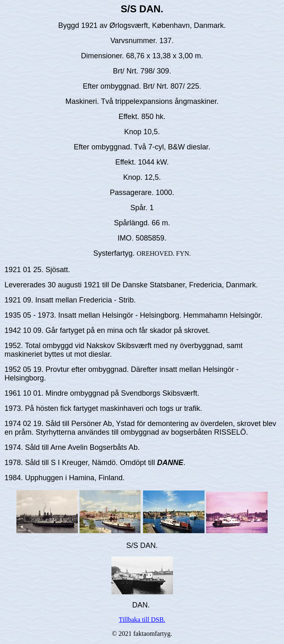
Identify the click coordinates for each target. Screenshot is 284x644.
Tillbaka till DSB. (142, 620)
